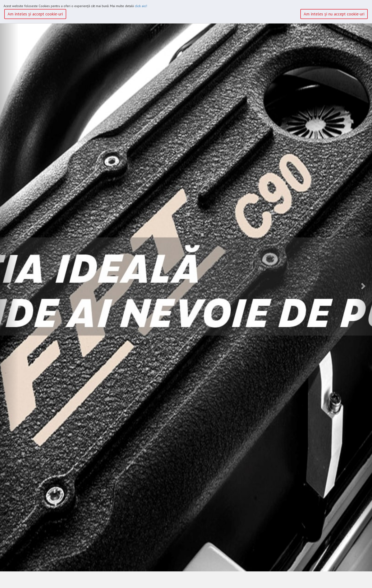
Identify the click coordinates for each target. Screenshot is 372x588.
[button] (9, 286)
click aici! (141, 6)
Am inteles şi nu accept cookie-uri (334, 14)
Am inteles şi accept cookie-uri (35, 14)
